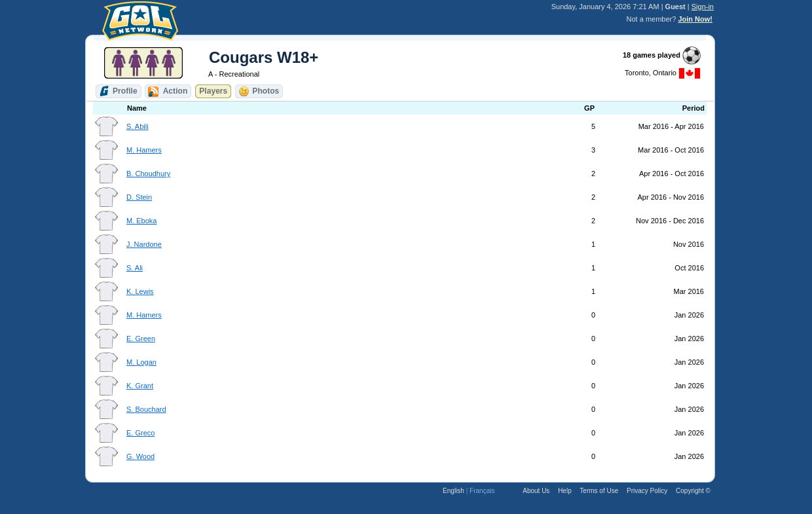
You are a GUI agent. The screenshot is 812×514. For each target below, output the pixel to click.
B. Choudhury (148, 174)
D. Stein (139, 197)
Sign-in (703, 7)
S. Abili (138, 126)
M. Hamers (144, 150)
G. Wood (140, 456)
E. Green (141, 339)
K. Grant (140, 386)
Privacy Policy (647, 491)
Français (482, 491)
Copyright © (693, 491)
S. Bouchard (146, 409)
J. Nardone (144, 244)
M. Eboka (141, 221)
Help (565, 491)
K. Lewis (140, 291)
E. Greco (140, 433)
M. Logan (141, 362)
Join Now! (695, 19)
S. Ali (135, 268)
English (453, 491)
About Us (536, 491)
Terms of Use (599, 491)
